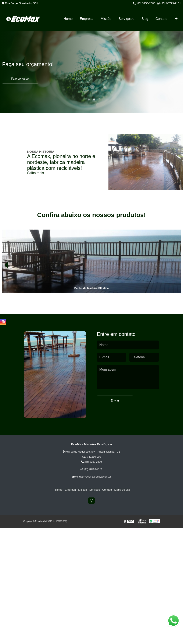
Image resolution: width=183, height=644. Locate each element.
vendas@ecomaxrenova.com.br (92, 477)
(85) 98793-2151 (169, 3)
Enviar (115, 400)
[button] (89, 100)
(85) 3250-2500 (144, 3)
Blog (145, 19)
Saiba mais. (36, 173)
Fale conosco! (20, 79)
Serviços (125, 19)
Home (68, 19)
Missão (106, 19)
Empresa (87, 19)
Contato (161, 19)
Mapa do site (121, 490)
